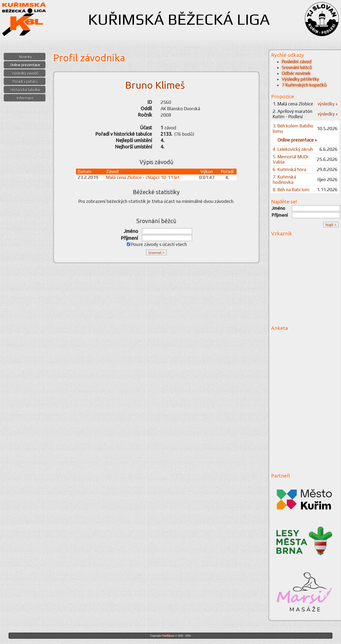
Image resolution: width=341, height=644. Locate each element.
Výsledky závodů (25, 73)
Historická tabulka (25, 89)
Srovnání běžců (297, 67)
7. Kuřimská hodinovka (284, 180)
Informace (25, 98)
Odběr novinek (296, 73)
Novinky (25, 57)
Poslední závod (297, 62)
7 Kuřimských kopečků (304, 85)
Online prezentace (25, 65)
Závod (112, 172)
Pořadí (227, 172)
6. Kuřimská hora (289, 169)
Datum (85, 172)
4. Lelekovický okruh (293, 149)
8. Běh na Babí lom (291, 190)
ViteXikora (168, 636)
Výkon (207, 172)
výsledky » (328, 104)
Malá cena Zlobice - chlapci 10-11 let (143, 177)
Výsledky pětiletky (300, 79)
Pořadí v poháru (25, 81)
